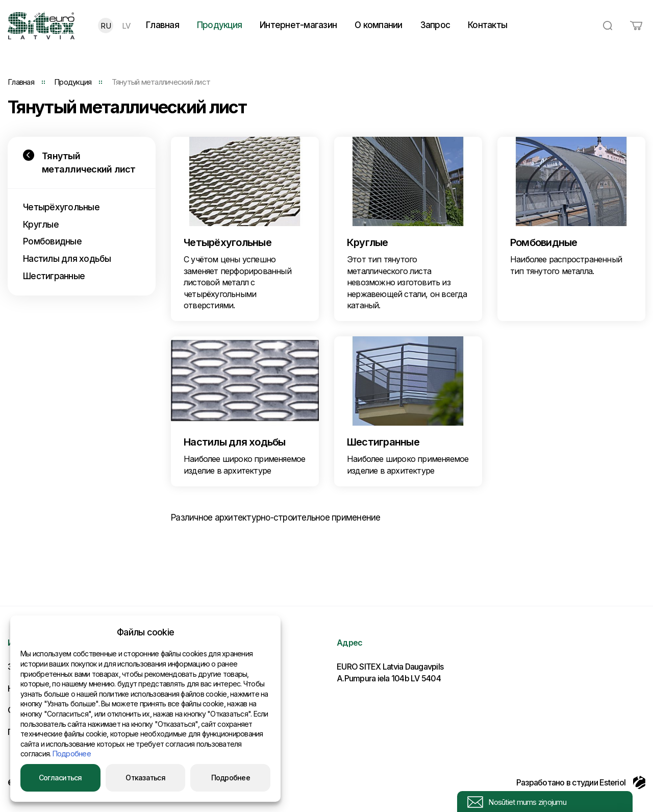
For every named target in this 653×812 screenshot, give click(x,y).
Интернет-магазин (298, 25)
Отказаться (145, 778)
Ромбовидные (52, 241)
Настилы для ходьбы (67, 259)
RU (106, 26)
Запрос (435, 25)
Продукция (219, 25)
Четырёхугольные (61, 207)
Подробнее (72, 754)
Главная (162, 25)
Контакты (487, 25)
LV (126, 26)
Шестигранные (54, 276)
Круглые (41, 225)
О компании (379, 25)
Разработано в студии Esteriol (581, 782)
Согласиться (60, 778)
